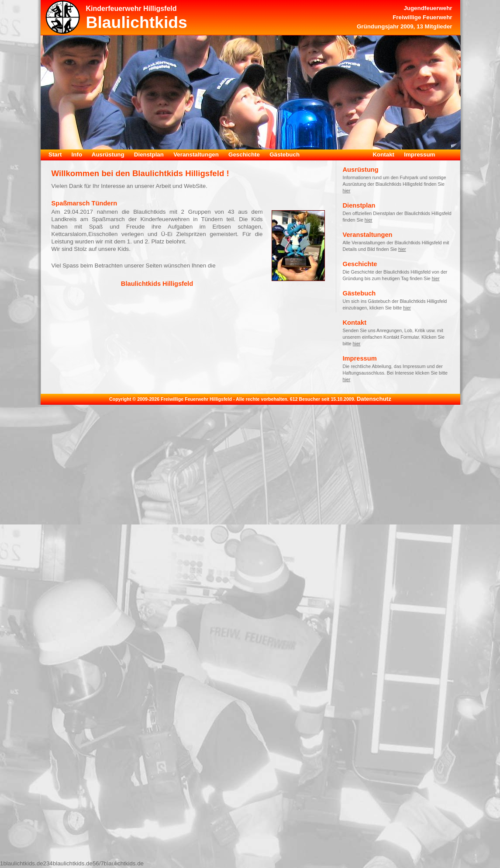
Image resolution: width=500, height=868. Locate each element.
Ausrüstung (108, 155)
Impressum (419, 155)
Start (55, 155)
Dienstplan (149, 155)
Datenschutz (374, 399)
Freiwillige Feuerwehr (422, 17)
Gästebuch (284, 155)
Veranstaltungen (196, 155)
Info (77, 155)
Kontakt (383, 155)
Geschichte (244, 155)
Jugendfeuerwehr (428, 8)
